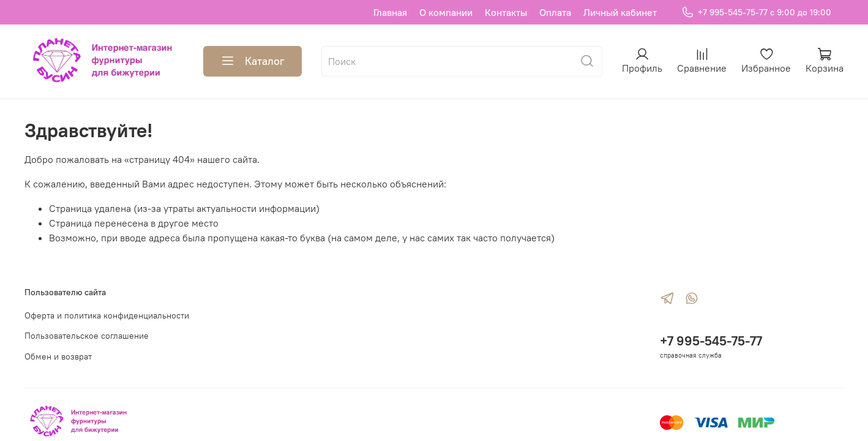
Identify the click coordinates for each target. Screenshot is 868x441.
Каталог (253, 61)
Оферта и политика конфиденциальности (107, 315)
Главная (390, 12)
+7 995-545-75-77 (711, 341)
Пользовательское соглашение (87, 336)
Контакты (506, 12)
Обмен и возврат (58, 356)
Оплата (555, 12)
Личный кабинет (620, 12)
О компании (446, 12)
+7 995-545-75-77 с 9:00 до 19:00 (756, 13)
